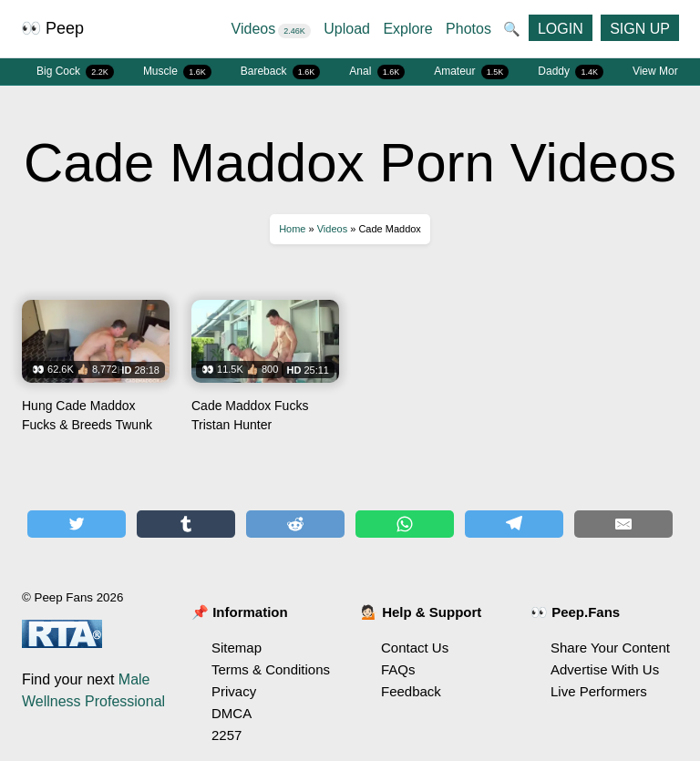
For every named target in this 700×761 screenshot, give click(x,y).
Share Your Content (610, 648)
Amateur (471, 72)
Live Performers (599, 691)
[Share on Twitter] (77, 524)
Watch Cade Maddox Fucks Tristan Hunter (265, 373)
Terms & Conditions (271, 669)
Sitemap (237, 648)
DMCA (232, 713)
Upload (347, 29)
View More (658, 71)
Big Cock (75, 72)
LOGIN (561, 29)
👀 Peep (52, 28)
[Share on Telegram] (514, 524)
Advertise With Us (605, 669)
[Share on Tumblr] (186, 524)
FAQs (398, 669)
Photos (468, 29)
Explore (407, 29)
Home (292, 229)
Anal (377, 72)
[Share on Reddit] (295, 524)
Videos (271, 29)
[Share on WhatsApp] (405, 524)
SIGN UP (640, 29)
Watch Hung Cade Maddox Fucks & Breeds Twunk (96, 373)
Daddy (571, 72)
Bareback (281, 72)
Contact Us (415, 648)
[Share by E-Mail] (623, 524)
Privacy (234, 691)
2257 (226, 735)
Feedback (411, 691)
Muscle (177, 72)
